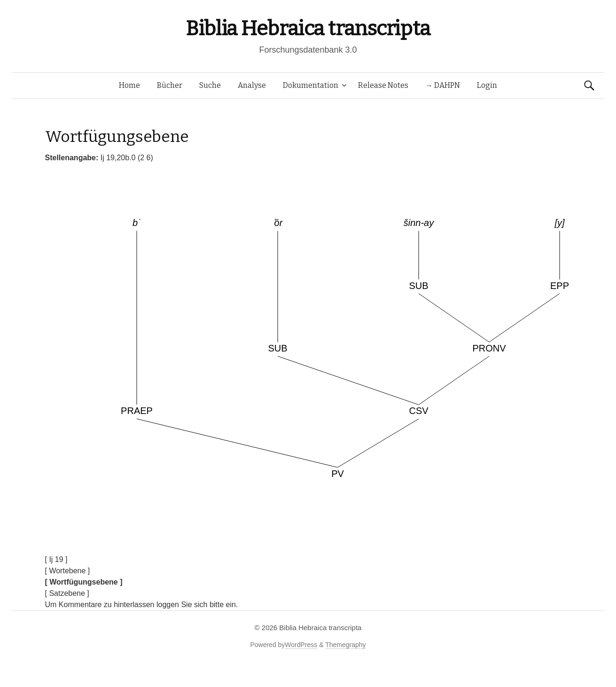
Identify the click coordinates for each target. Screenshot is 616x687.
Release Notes (383, 85)
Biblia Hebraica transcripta (308, 28)
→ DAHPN (443, 85)
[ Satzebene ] (67, 593)
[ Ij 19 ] (56, 559)
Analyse (252, 85)
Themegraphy (345, 645)
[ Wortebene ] (68, 571)
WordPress (301, 645)
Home (129, 85)
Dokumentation (311, 85)
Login (487, 85)
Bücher (170, 85)
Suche (210, 85)
